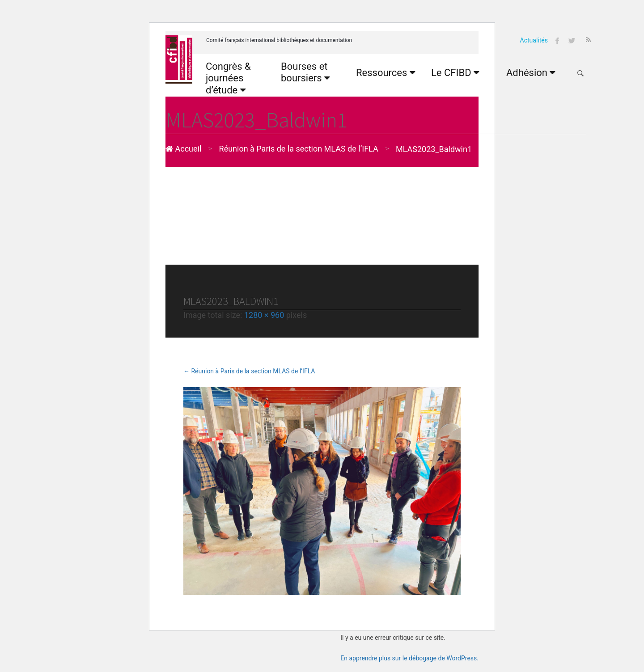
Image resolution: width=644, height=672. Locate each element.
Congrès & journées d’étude (228, 78)
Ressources (386, 73)
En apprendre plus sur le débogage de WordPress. (409, 658)
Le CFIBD (455, 73)
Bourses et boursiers (305, 72)
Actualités (534, 40)
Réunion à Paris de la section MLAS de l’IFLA (299, 149)
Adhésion (531, 73)
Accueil (183, 149)
